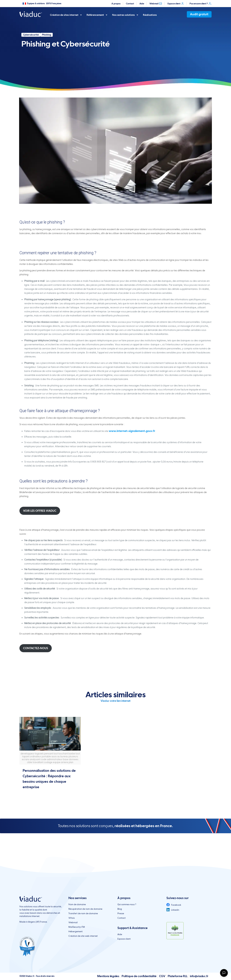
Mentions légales (108, 976)
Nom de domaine (77, 904)
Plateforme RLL (178, 976)
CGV (162, 976)
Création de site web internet (83, 936)
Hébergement (76, 931)
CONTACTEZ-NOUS (36, 648)
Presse (121, 913)
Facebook (174, 905)
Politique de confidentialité (139, 976)
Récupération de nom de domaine (85, 909)
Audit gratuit (199, 14)
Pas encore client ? (200, 4)
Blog (120, 909)
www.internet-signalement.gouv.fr (132, 431)
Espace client (176, 4)
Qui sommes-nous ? (127, 904)
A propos (116, 4)
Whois (72, 918)
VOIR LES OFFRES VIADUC (40, 511)
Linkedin (173, 910)
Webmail (156, 4)
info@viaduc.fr (199, 976)
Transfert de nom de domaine (83, 913)
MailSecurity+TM (77, 927)
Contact (130, 4)
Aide (142, 4)
